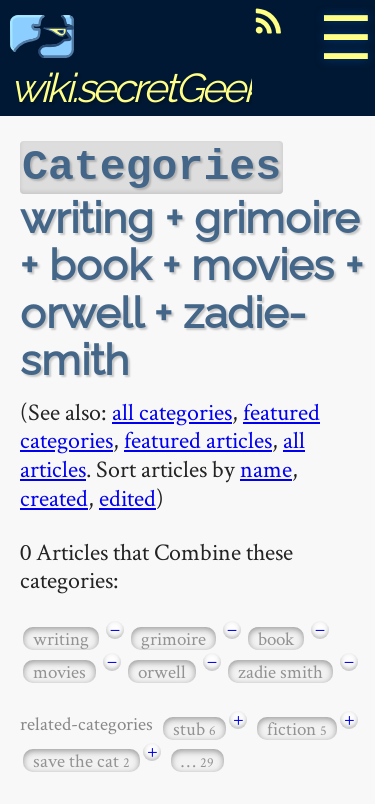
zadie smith (280, 669)
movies (59, 669)
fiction (297, 726)
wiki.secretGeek (136, 65)
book (276, 636)
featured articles (198, 437)
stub (194, 726)
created (54, 495)
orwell (162, 669)
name (266, 466)
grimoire (173, 636)
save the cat (81, 758)
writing (61, 636)
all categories (172, 409)
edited (127, 495)
